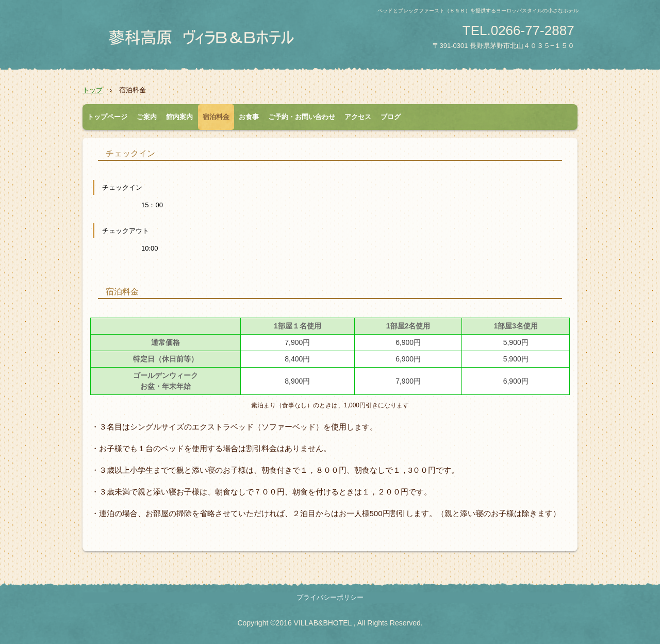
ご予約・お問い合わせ (302, 117)
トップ (93, 90)
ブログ (391, 117)
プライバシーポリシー (330, 597)
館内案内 (179, 117)
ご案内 (147, 117)
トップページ (107, 117)
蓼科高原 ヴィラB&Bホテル (204, 38)
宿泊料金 (216, 117)
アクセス (358, 117)
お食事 (249, 117)
